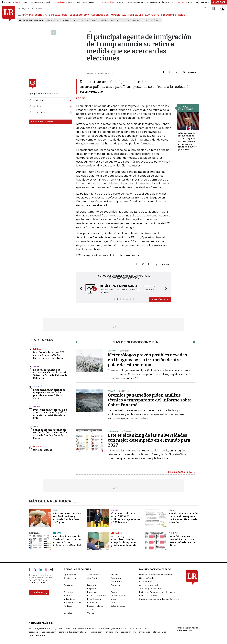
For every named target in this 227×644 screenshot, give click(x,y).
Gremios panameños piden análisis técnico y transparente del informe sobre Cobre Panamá (150, 400)
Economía (116, 585)
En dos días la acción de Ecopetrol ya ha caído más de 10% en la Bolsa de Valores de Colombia (50, 374)
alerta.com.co (160, 632)
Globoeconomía (119, 595)
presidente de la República (86, 20)
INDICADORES (168, 15)
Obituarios (92, 602)
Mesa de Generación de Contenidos (156, 575)
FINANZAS (27, 15)
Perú (35, 426)
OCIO (65, 15)
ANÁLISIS (115, 15)
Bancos (115, 510)
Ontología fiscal (42, 450)
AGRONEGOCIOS (100, 15)
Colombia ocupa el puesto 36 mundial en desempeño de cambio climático (182, 541)
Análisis (37, 446)
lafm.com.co (144, 632)
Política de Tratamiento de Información (158, 592)
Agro (171, 510)
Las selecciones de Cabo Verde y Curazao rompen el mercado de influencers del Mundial (68, 541)
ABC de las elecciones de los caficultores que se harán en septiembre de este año (183, 518)
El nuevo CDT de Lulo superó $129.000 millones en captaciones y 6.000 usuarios (125, 518)
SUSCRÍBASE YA (160, 299)
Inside (114, 599)
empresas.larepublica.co (84, 628)
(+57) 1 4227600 (37, 583)
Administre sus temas (42, 122)
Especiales (92, 592)
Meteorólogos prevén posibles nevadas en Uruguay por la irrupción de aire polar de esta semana (147, 360)
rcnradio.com (111, 632)
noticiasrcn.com (128, 632)
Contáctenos (145, 582)
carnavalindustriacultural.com (73, 632)
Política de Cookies (148, 595)
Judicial (37, 349)
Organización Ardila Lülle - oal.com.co (188, 629)
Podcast (68, 606)
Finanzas (68, 595)
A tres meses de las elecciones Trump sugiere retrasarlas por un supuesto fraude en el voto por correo (187, 141)
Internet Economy (72, 602)
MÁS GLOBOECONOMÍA (180, 472)
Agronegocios (71, 575)
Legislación (116, 533)
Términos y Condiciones (150, 589)
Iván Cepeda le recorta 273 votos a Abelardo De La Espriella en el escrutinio (49, 355)
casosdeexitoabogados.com (42, 632)
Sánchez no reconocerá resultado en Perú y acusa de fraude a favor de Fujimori (67, 518)
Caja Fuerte (93, 578)
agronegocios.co (62, 628)
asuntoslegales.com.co (40, 628)
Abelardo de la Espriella (59, 20)
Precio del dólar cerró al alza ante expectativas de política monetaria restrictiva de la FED (50, 414)
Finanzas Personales (97, 595)
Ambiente (173, 533)
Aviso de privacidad (148, 585)
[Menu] (20, 15)
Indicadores (69, 599)
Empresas (68, 592)
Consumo (68, 585)
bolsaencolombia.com (135, 628)
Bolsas (37, 366)
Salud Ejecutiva (118, 606)
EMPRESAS (54, 15)
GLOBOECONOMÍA (79, 15)
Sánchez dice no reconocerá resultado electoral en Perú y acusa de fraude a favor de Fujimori (50, 434)
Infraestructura (94, 599)
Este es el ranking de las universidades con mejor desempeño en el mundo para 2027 (149, 440)
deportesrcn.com (37, 635)
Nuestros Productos (149, 578)
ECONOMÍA (41, 15)
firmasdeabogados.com (110, 628)
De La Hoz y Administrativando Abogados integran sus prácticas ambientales (124, 541)
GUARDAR (190, 72)
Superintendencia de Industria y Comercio (159, 599)
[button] (80, 289)
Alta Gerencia (94, 575)
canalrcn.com (96, 632)
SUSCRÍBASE (219, 2)
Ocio (113, 602)
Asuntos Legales (71, 578)
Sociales (68, 613)
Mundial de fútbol (151, 20)
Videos (91, 613)
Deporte (57, 533)
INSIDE (181, 15)
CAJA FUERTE (152, 15)
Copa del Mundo (132, 20)
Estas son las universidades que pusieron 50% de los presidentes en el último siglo (49, 394)
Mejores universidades (111, 20)
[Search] (205, 9)
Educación (38, 386)
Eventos (115, 592)
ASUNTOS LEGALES (132, 15)
